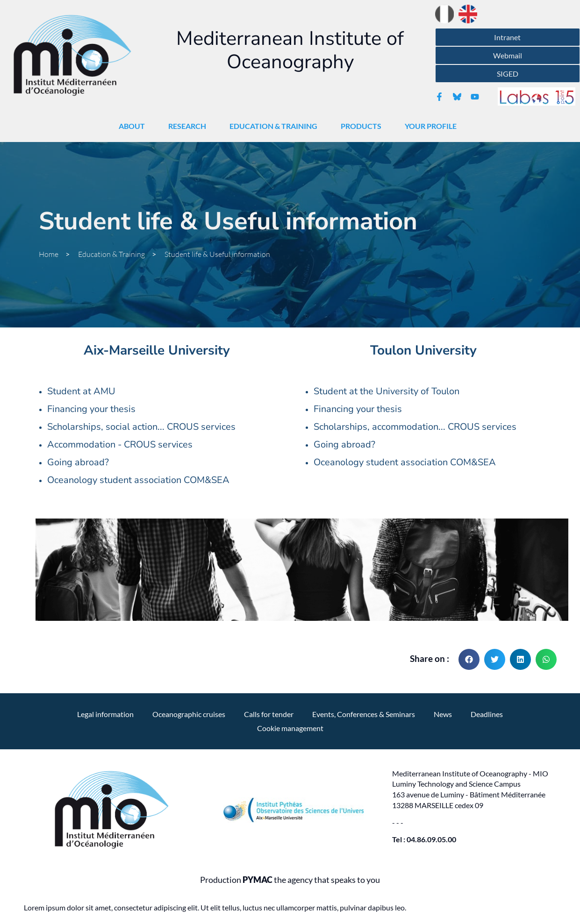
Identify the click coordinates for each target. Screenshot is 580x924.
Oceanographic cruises (189, 714)
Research (190, 126)
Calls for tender (269, 714)
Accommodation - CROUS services (120, 444)
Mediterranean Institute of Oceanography (290, 50)
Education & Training (276, 126)
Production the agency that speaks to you (290, 880)
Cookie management (290, 728)
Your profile (433, 126)
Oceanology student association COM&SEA (138, 480)
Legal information (105, 714)
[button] (469, 659)
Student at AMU (81, 391)
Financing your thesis (91, 409)
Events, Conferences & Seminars (364, 714)
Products (363, 126)
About (134, 126)
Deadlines (487, 714)
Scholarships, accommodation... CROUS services (415, 427)
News (443, 714)
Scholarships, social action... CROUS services (141, 427)
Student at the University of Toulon (387, 391)
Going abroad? (78, 462)
